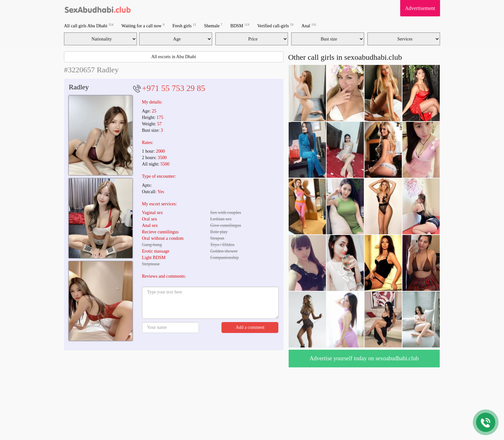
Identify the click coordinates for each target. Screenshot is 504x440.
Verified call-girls (275, 26)
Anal (309, 26)
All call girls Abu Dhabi (89, 26)
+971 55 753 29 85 (174, 88)
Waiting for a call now (143, 26)
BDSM (240, 26)
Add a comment (250, 327)
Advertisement (420, 8)
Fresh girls (184, 26)
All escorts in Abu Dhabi (174, 57)
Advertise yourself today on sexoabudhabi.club (364, 358)
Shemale (213, 26)
